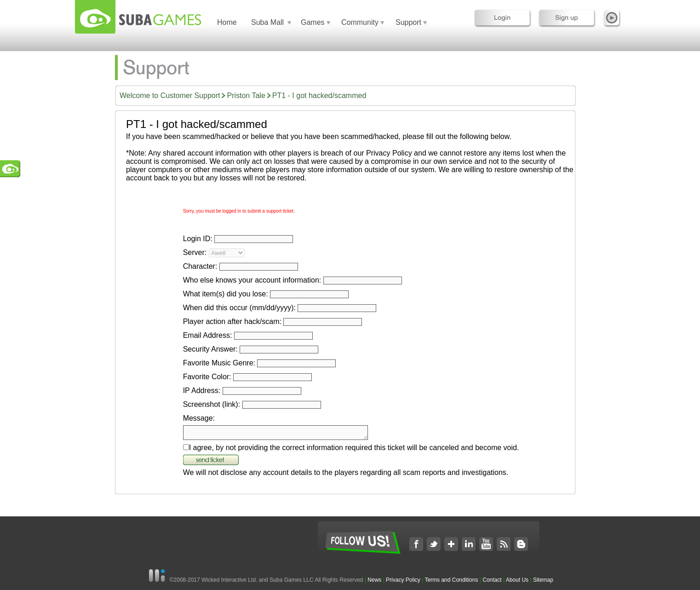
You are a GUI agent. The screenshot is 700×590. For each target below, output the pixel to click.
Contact (492, 580)
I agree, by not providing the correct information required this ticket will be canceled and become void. (354, 450)
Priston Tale (246, 95)
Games (313, 22)
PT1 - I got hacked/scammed (319, 95)
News (375, 580)
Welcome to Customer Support (170, 95)
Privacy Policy (403, 580)
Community (360, 22)
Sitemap (543, 580)
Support (408, 22)
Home (227, 22)
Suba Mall (267, 22)
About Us (517, 580)
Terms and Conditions (451, 580)
